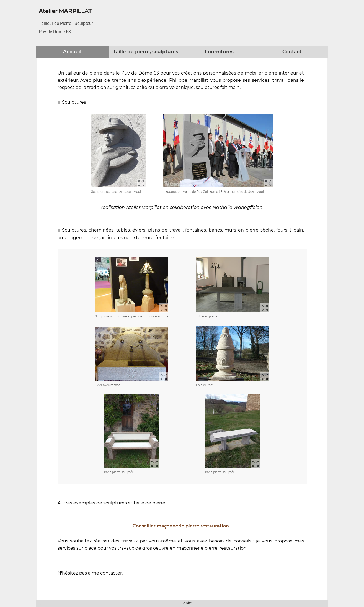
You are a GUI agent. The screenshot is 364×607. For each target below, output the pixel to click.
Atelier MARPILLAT (65, 11)
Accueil (72, 52)
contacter (111, 573)
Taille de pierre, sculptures (146, 52)
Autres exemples (76, 503)
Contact (292, 52)
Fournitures (219, 52)
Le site (187, 603)
